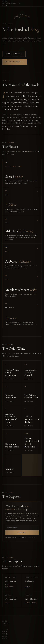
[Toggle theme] (19, 3)
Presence (13, 3)
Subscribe (22, 533)
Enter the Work (14, 54)
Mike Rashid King (6, 3)
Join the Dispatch (15, 62)
